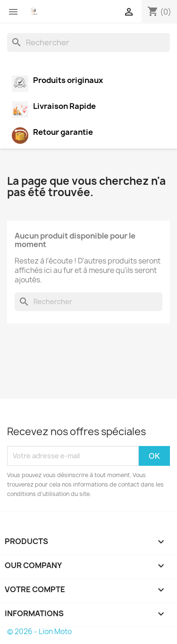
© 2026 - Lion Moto (39, 632)
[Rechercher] (88, 42)
